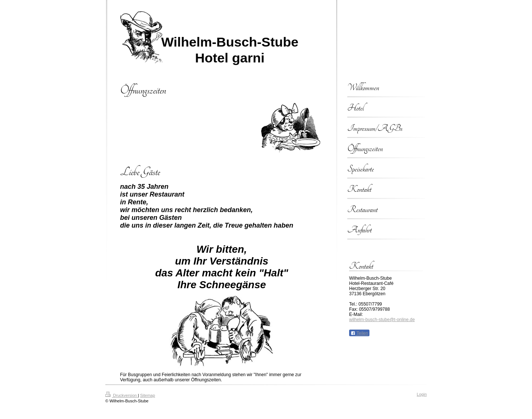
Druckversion (122, 395)
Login (422, 394)
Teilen (359, 333)
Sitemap (147, 395)
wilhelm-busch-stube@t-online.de (382, 320)
